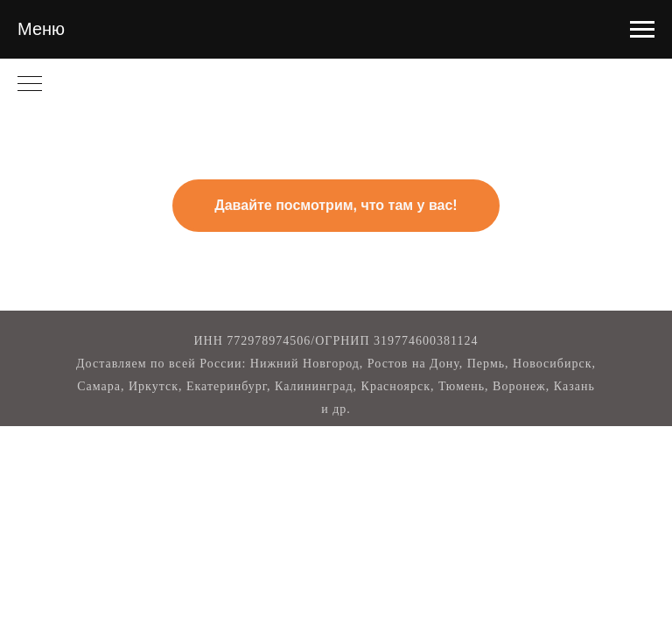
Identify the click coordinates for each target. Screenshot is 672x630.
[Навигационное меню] (642, 30)
